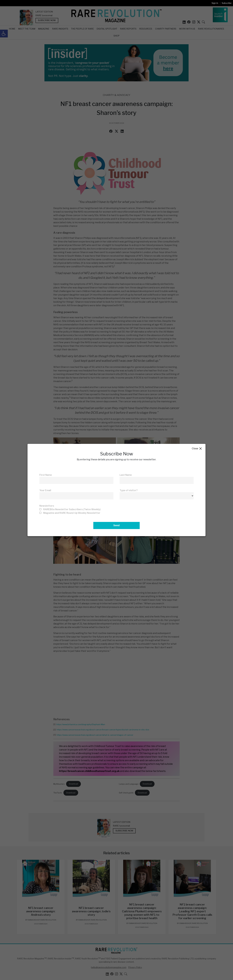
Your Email (45, 490)
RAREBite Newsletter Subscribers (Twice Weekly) (72, 509)
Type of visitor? (129, 490)
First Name (46, 475)
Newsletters (47, 506)
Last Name (126, 475)
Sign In (215, 3)
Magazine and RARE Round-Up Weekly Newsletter (72, 513)
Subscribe (227, 3)
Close (197, 449)
